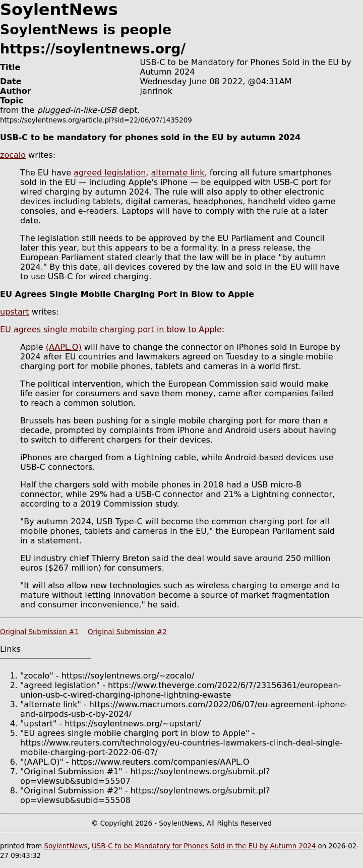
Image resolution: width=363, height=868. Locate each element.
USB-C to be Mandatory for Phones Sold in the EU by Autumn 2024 (204, 846)
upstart (15, 312)
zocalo (13, 155)
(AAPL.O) (64, 347)
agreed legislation (110, 173)
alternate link (178, 173)
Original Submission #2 (127, 632)
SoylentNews (66, 846)
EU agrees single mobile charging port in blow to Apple (111, 329)
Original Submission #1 (40, 632)
